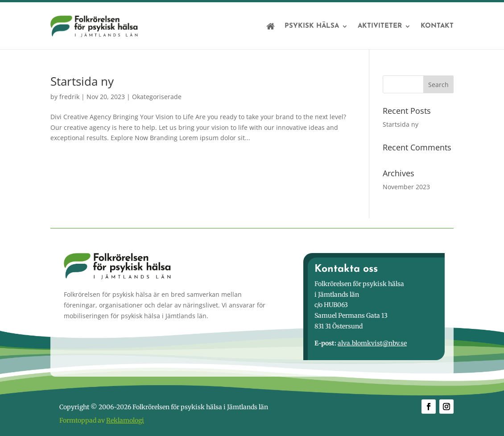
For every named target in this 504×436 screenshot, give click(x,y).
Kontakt (437, 26)
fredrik (69, 97)
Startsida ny (82, 81)
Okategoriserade (157, 97)
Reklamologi (125, 420)
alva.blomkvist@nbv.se (372, 343)
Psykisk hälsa (312, 26)
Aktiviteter (380, 26)
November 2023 (406, 187)
